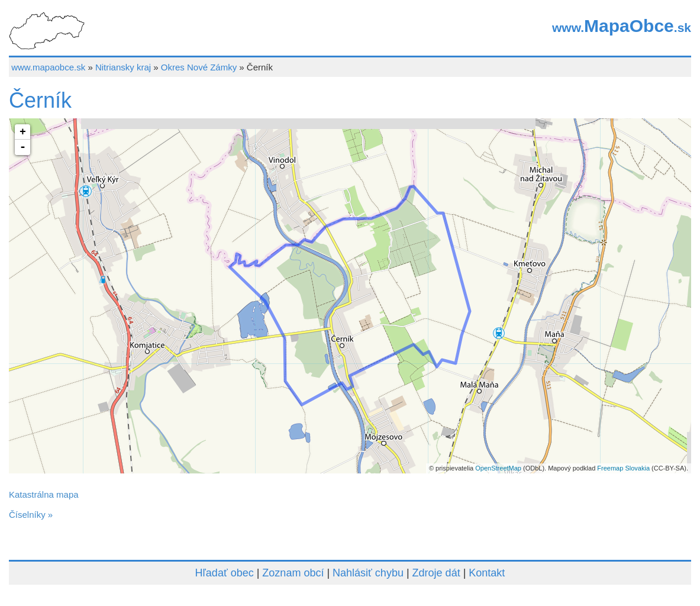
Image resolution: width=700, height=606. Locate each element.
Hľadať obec (225, 573)
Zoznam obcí (293, 573)
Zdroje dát (436, 573)
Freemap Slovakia (623, 468)
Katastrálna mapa (44, 494)
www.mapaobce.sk (48, 67)
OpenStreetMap (498, 468)
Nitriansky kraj (123, 67)
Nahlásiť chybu (368, 573)
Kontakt (487, 573)
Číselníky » (31, 515)
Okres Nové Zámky (199, 67)
